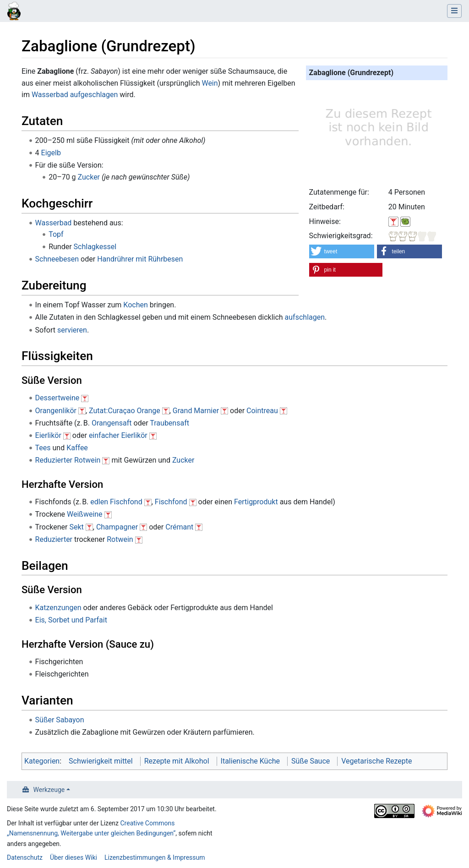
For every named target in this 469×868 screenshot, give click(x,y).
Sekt (76, 527)
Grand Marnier (196, 411)
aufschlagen (305, 317)
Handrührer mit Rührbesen (140, 259)
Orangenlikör (56, 411)
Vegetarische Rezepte (376, 761)
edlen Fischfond (116, 502)
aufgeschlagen (94, 95)
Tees (43, 448)
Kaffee (77, 448)
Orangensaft (112, 423)
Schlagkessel (95, 247)
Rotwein (87, 460)
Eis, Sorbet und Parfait (71, 620)
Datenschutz (25, 857)
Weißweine (85, 514)
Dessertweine (57, 398)
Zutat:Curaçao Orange (125, 411)
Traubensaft (169, 423)
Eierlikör (48, 435)
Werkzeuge (49, 790)
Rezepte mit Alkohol (177, 761)
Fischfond (171, 502)
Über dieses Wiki (74, 857)
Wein (210, 83)
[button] (342, 251)
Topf (56, 234)
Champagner (117, 527)
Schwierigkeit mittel (101, 761)
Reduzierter (54, 460)
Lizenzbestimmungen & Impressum (155, 857)
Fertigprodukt (256, 502)
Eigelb (51, 153)
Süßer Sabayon (60, 720)
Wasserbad (50, 95)
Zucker (89, 177)
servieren (72, 330)
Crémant (179, 527)
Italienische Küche (251, 761)
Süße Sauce (311, 761)
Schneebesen (57, 259)
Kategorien (42, 761)
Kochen (135, 305)
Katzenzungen (58, 608)
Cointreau (262, 411)
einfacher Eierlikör (118, 435)
